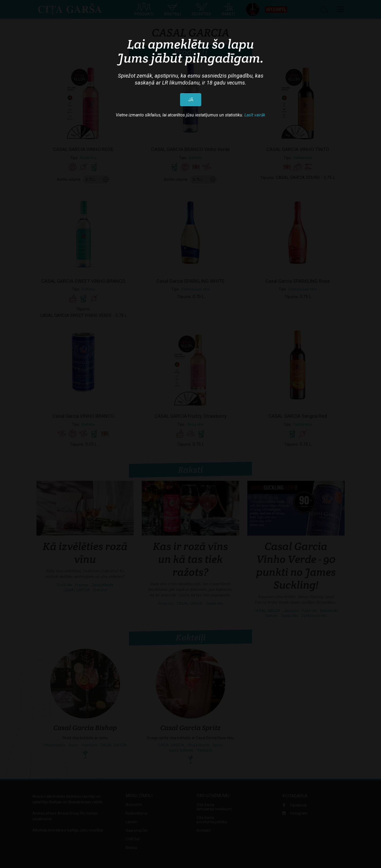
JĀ (191, 100)
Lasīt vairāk (255, 115)
